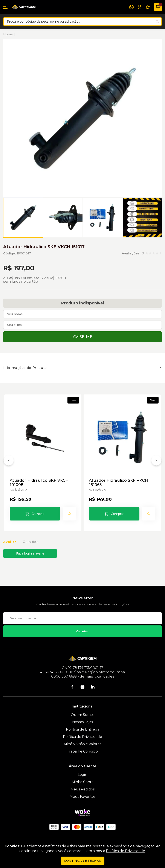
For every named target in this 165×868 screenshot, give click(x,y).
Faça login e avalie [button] (30, 553)
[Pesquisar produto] (157, 21)
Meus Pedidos (82, 789)
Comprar (38, 514)
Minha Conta (83, 782)
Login (82, 775)
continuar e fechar (83, 861)
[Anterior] (9, 461)
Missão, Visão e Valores (82, 744)
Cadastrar (82, 631)
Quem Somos (83, 715)
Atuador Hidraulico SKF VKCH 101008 (39, 483)
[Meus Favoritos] (148, 7)
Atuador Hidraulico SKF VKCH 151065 (118, 483)
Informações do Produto (25, 368)
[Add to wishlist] (69, 514)
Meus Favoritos (82, 797)
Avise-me (83, 337)
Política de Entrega (83, 729)
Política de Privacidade (82, 737)
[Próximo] (156, 461)
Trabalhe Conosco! (83, 751)
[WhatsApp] (131, 7)
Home (8, 34)
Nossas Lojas (82, 722)
